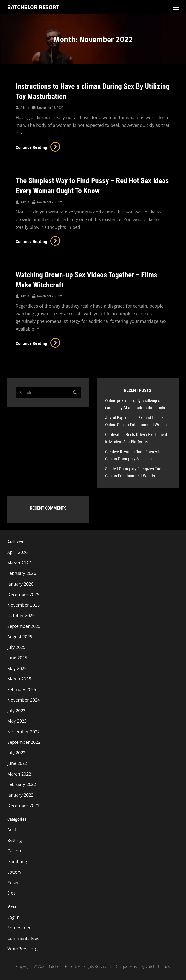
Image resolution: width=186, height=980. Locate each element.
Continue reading (38, 147)
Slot (11, 893)
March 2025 (19, 679)
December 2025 (23, 594)
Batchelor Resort (33, 7)
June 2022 (17, 763)
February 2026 (22, 573)
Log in (13, 917)
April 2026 (17, 552)
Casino (14, 851)
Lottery (14, 872)
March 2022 (19, 774)
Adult (13, 830)
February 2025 (22, 689)
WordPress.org (22, 949)
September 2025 (24, 626)
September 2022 (24, 742)
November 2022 (23, 732)
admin (25, 108)
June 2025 (17, 658)
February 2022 (22, 784)
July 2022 (16, 753)
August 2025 (20, 637)
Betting (15, 840)
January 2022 (20, 795)
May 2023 (17, 721)
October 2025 (21, 615)
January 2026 (20, 584)
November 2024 (23, 700)
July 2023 (16, 710)
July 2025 (16, 647)
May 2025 (17, 668)
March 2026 (19, 563)
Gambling (17, 861)
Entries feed (19, 928)
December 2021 (23, 805)
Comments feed (23, 938)
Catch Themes (158, 966)
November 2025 (23, 605)
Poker (13, 882)
